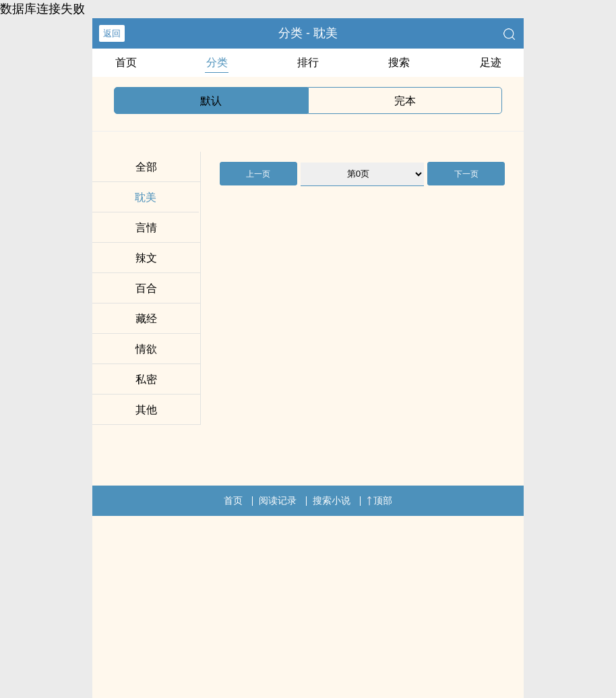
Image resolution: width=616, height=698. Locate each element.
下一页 (466, 174)
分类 (217, 62)
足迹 (491, 62)
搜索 (399, 62)
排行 (308, 62)
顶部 (379, 500)
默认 (211, 101)
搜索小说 (332, 500)
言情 (146, 228)
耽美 (146, 197)
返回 (112, 33)
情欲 (146, 349)
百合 (146, 288)
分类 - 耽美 (308, 33)
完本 (405, 101)
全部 (146, 167)
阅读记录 (278, 500)
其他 (146, 410)
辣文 (146, 258)
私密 (146, 379)
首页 (126, 62)
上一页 (258, 174)
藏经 (146, 319)
